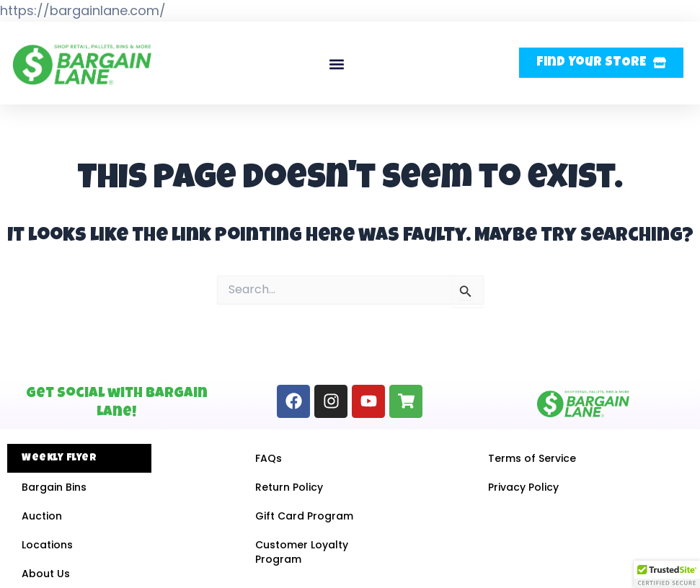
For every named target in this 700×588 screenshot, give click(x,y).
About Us (46, 574)
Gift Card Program (304, 516)
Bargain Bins (54, 487)
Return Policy (289, 487)
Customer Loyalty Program (302, 552)
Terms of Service (532, 458)
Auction (42, 516)
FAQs (269, 458)
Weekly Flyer (59, 458)
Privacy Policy (523, 487)
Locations (47, 545)
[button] (336, 64)
